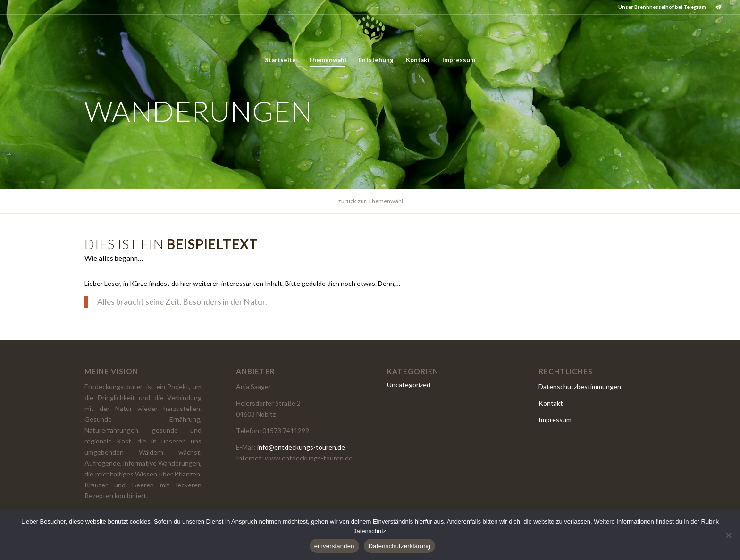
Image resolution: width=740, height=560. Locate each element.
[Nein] (728, 535)
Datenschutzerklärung (399, 546)
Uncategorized (409, 385)
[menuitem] (280, 60)
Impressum (555, 420)
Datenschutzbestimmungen (580, 387)
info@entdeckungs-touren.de (301, 447)
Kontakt (551, 403)
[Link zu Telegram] (718, 7)
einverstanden (334, 546)
